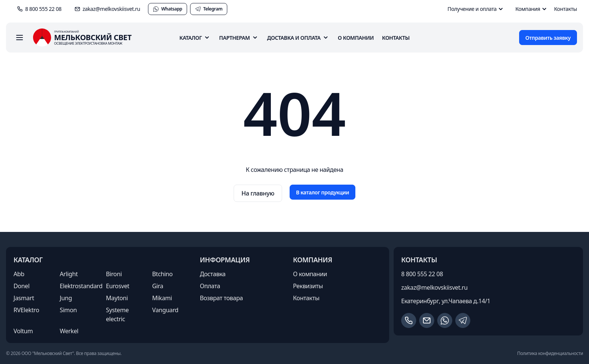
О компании (356, 38)
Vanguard (165, 310)
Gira (158, 286)
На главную (258, 193)
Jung (66, 298)
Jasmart (24, 298)
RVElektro (26, 310)
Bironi (114, 274)
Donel (21, 286)
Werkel (69, 331)
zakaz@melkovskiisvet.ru (434, 287)
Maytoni (117, 298)
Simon (68, 310)
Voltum (23, 331)
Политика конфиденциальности (550, 353)
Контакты (566, 9)
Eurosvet (118, 286)
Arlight (69, 274)
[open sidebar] (20, 38)
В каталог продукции (322, 192)
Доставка (213, 274)
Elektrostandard (81, 286)
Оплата (210, 286)
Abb (19, 274)
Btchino (162, 274)
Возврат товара (221, 298)
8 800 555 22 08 (422, 274)
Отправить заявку (548, 38)
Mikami (162, 298)
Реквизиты (308, 286)
